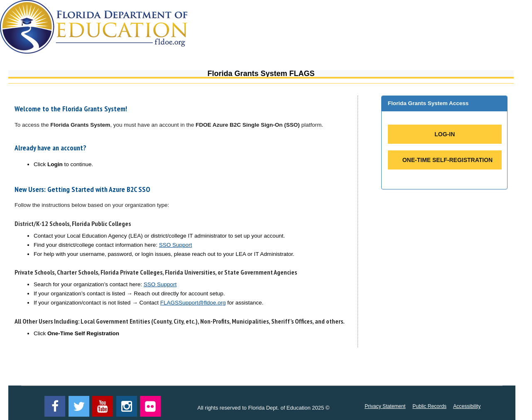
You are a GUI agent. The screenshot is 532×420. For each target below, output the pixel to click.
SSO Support (176, 245)
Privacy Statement (385, 406)
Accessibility (467, 406)
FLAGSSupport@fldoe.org (193, 303)
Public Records (429, 406)
